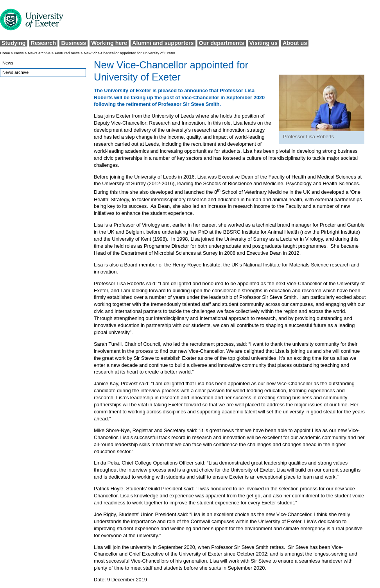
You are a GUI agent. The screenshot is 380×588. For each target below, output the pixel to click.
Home (5, 53)
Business (73, 43)
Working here (109, 43)
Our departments (222, 43)
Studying (14, 43)
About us (295, 43)
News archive (39, 53)
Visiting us (264, 43)
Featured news (67, 53)
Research (44, 43)
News (19, 53)
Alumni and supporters (163, 43)
